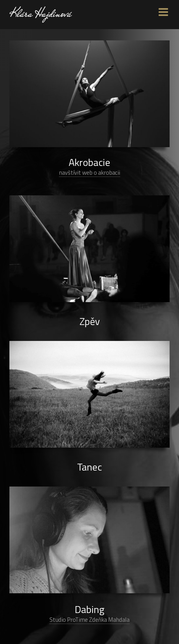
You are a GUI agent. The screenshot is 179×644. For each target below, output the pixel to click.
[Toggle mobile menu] (164, 12)
